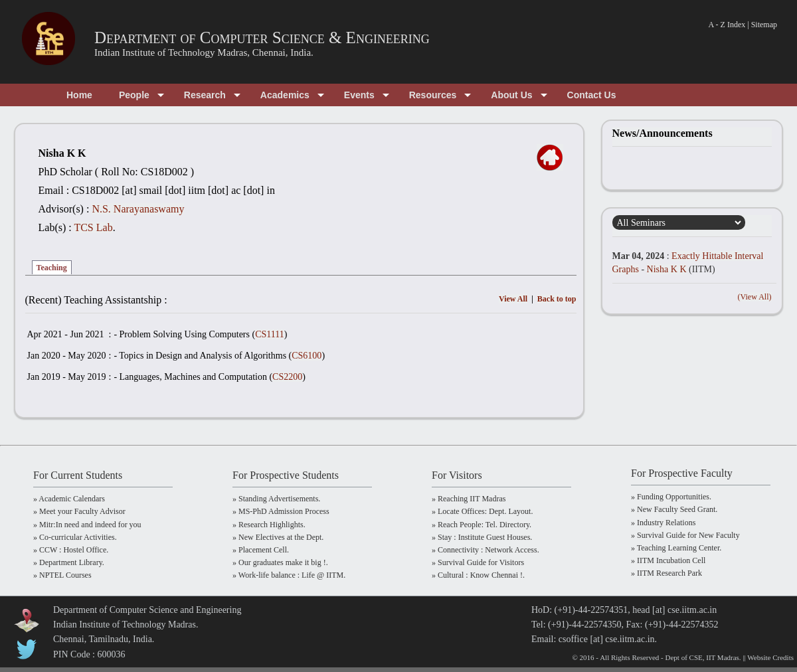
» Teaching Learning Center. (676, 548)
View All (513, 299)
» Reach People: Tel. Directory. (482, 525)
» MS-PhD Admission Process (281, 511)
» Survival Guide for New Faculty (685, 535)
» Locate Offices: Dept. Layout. (482, 511)
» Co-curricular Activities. (75, 537)
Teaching (52, 268)
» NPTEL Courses (62, 575)
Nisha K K (667, 269)
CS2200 (287, 377)
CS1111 (270, 334)
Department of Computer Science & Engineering (262, 38)
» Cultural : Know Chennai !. (478, 575)
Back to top (557, 299)
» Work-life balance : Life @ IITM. (289, 575)
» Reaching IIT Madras (469, 499)
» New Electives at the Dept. (278, 537)
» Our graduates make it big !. (280, 562)
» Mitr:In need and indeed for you (87, 525)
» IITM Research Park (666, 573)
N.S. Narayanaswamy (138, 209)
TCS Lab (93, 227)
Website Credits (770, 657)
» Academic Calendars (69, 499)
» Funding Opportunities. (671, 497)
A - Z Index (727, 25)
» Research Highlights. (269, 525)
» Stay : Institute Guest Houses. (482, 537)
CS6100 (307, 356)
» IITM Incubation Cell (668, 560)
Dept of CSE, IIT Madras (702, 657)
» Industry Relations (663, 523)
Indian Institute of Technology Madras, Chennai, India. (204, 52)
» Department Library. (69, 562)
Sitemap (764, 25)
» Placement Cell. (261, 550)
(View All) (755, 297)
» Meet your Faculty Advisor (79, 511)
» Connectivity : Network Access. (486, 550)
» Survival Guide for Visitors (478, 562)
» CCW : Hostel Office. (71, 550)
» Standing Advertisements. (276, 499)
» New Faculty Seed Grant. (674, 509)
